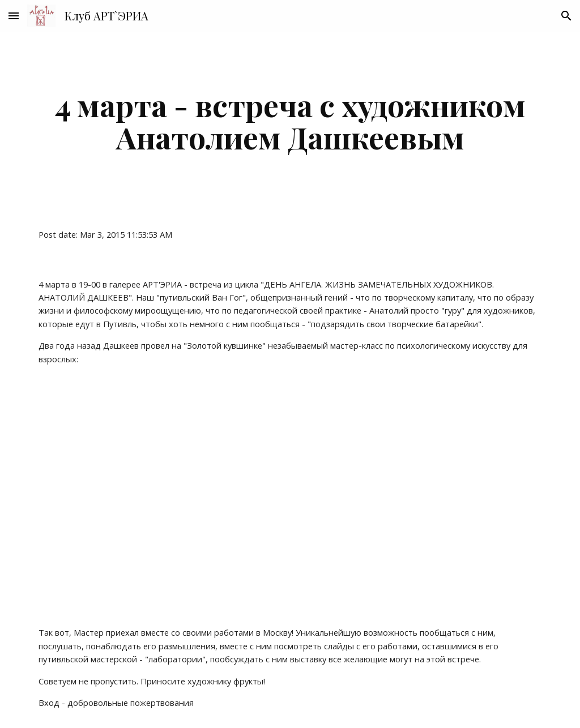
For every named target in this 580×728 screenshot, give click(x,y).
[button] (14, 16)
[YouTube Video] (225, 496)
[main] (290, 121)
